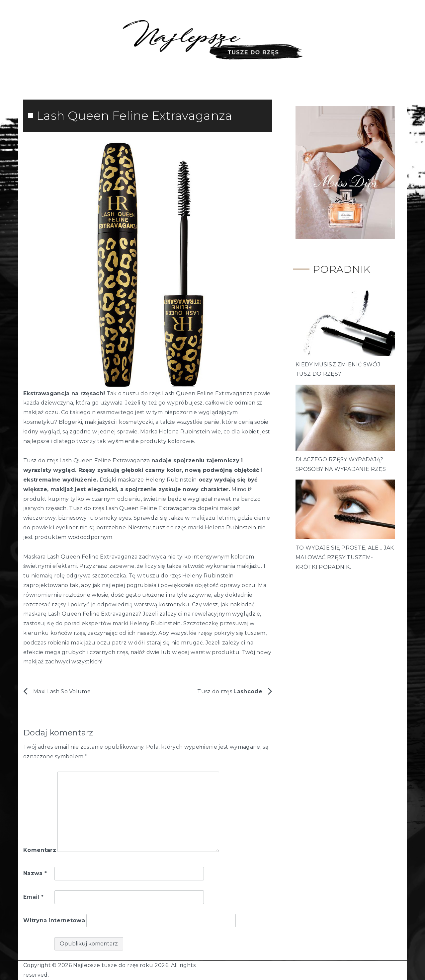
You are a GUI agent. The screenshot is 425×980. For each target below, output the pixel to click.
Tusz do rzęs (230, 691)
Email (33, 897)
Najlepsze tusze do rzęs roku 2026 (121, 965)
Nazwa (35, 873)
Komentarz (40, 850)
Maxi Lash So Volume (62, 691)
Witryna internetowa (54, 920)
